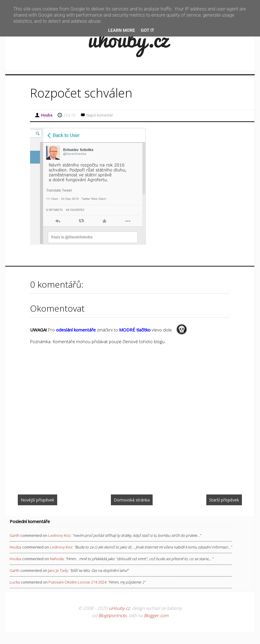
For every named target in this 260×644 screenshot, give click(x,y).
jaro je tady (58, 570)
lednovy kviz (59, 535)
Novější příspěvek (37, 500)
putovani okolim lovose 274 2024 (77, 582)
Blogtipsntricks (112, 615)
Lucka (15, 582)
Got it (147, 30)
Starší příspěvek (224, 500)
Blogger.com (156, 615)
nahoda (57, 559)
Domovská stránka (132, 500)
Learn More (121, 30)
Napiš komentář (100, 115)
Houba (15, 547)
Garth (15, 535)
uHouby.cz (119, 608)
